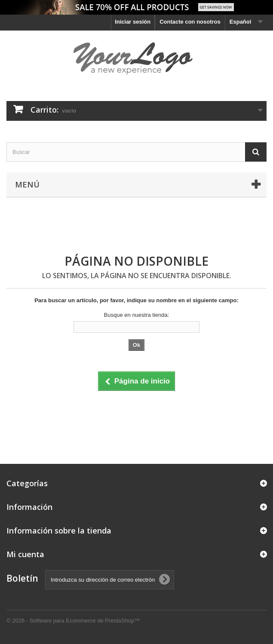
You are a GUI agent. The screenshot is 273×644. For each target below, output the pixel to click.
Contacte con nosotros (190, 22)
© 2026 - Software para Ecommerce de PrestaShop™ (73, 621)
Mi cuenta (25, 554)
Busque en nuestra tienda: (137, 315)
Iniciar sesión (133, 22)
